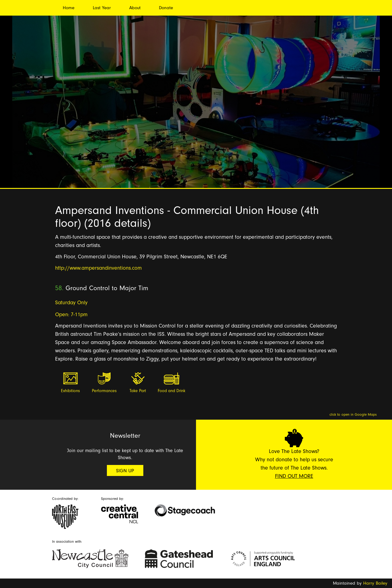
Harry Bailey (375, 583)
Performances (104, 391)
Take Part (138, 391)
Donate (166, 8)
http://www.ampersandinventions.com (98, 268)
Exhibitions (70, 391)
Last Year (102, 8)
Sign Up (125, 471)
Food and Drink (171, 391)
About (135, 8)
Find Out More (294, 476)
